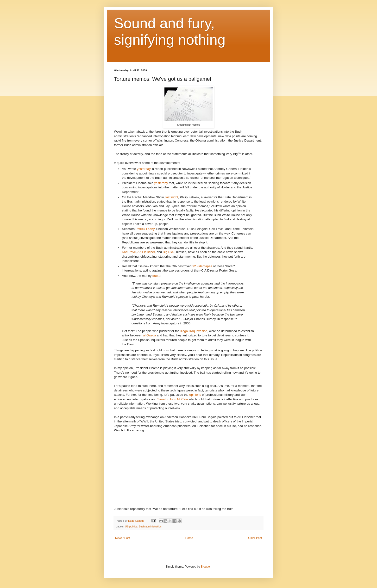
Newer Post (123, 538)
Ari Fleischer (146, 252)
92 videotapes (202, 266)
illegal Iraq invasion (194, 331)
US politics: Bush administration (143, 526)
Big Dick (169, 252)
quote (156, 276)
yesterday (144, 169)
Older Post (255, 538)
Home (189, 538)
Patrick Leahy (145, 229)
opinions (195, 395)
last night (172, 197)
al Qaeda (149, 335)
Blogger (206, 567)
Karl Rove (129, 252)
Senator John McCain (173, 399)
